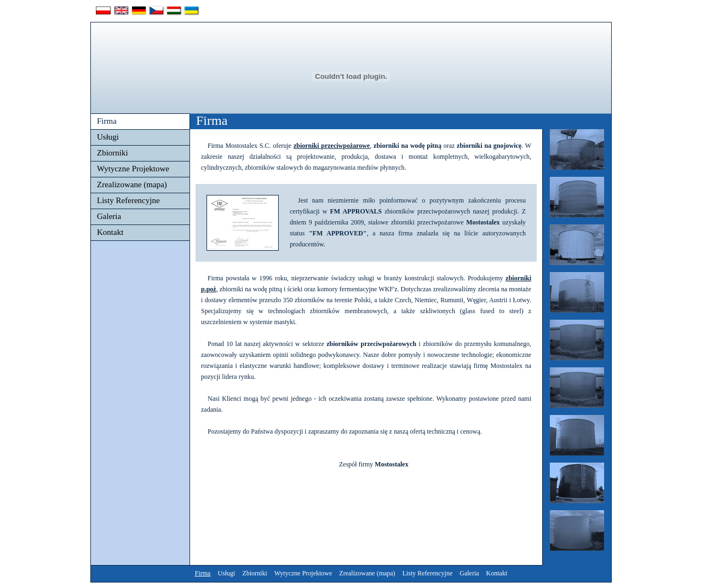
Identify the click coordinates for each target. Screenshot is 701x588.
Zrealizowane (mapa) (132, 185)
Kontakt (110, 232)
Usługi (108, 137)
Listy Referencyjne (128, 200)
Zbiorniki (113, 153)
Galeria (109, 216)
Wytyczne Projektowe (133, 169)
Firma (107, 121)
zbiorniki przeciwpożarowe (332, 146)
